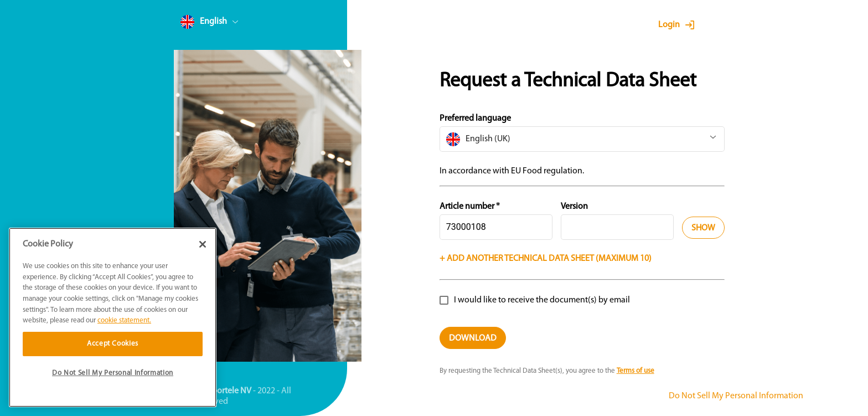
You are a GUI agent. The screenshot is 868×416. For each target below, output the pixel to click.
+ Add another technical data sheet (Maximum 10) (546, 259)
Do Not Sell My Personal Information (736, 396)
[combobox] (230, 24)
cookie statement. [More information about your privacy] (124, 320)
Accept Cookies (113, 344)
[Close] (203, 244)
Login (669, 25)
